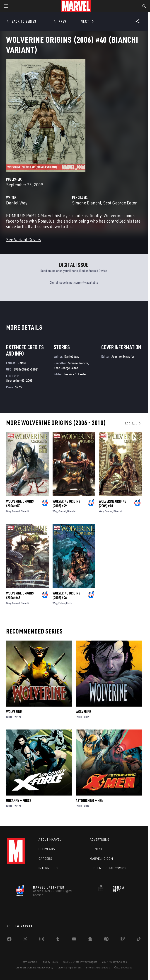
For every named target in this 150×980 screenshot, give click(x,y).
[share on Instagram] (42, 940)
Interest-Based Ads (98, 967)
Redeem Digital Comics (108, 868)
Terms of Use (29, 962)
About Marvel (50, 840)
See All (133, 424)
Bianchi (25, 511)
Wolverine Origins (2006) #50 (20, 504)
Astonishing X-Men (90, 801)
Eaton (62, 603)
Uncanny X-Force (19, 801)
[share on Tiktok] (139, 940)
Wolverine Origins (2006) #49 (66, 504)
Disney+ (96, 849)
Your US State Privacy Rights (80, 962)
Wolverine (14, 712)
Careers (45, 859)
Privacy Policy (50, 962)
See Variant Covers (24, 239)
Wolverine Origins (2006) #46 (66, 595)
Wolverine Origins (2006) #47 (20, 595)
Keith (69, 603)
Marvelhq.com (101, 859)
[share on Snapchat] (90, 940)
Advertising (100, 840)
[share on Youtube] (74, 940)
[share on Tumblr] (58, 940)
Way (8, 511)
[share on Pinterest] (106, 940)
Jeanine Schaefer (75, 374)
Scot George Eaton (120, 203)
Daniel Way (17, 203)
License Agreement (70, 967)
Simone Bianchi (87, 203)
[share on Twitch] (123, 940)
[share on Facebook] (9, 940)
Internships (48, 868)
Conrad (16, 511)
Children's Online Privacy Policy (34, 967)
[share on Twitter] (25, 940)
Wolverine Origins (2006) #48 (112, 504)
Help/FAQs (47, 849)
